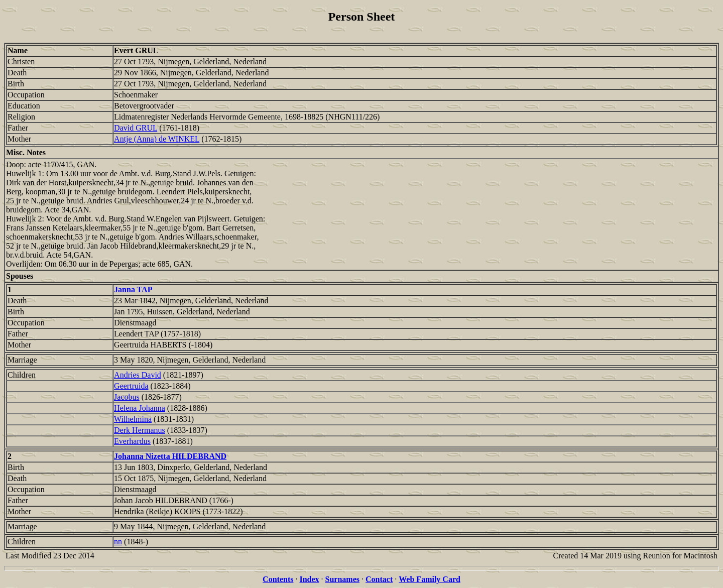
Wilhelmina (133, 419)
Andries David (138, 375)
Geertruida (131, 386)
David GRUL (136, 128)
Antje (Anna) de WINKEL (157, 139)
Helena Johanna (140, 408)
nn (118, 542)
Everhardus (132, 441)
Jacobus (127, 397)
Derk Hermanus (140, 430)
